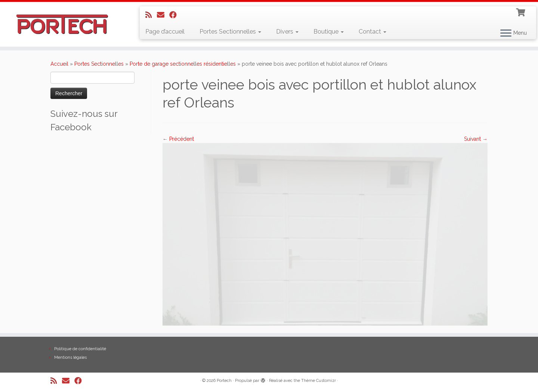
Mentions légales (70, 357)
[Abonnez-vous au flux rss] (151, 15)
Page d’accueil (165, 32)
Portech (224, 381)
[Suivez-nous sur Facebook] (175, 15)
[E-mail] (163, 15)
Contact (372, 32)
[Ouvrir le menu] (506, 34)
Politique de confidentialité (80, 349)
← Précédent (178, 139)
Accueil (59, 64)
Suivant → (476, 139)
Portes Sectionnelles (230, 32)
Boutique (329, 32)
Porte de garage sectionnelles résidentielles (183, 64)
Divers (287, 32)
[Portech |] (62, 24)
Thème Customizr (319, 381)
